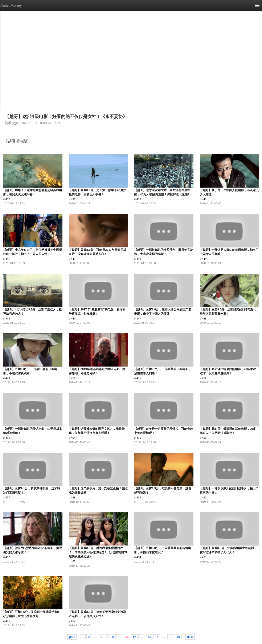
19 (178, 637)
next (190, 637)
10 (120, 637)
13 (142, 637)
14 (149, 637)
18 (171, 637)
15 (157, 637)
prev (72, 637)
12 (134, 637)
